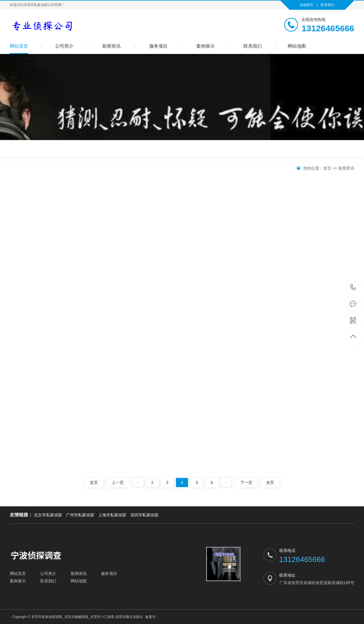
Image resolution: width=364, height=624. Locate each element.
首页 (327, 168)
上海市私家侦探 (112, 515)
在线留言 (307, 5)
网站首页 (19, 46)
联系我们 (328, 5)
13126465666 (353, 287)
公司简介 (64, 46)
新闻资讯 (111, 46)
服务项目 (158, 46)
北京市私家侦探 (48, 515)
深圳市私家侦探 (144, 515)
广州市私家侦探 (80, 515)
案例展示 (206, 46)
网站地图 (297, 46)
